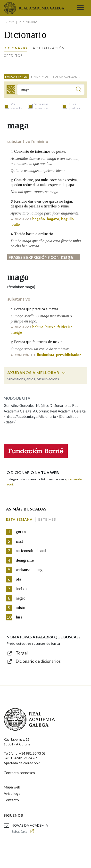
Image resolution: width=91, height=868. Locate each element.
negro (21, 598)
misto (21, 608)
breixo (21, 589)
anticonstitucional (31, 551)
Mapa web (12, 787)
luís (19, 617)
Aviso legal (12, 793)
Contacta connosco (19, 773)
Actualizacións (50, 48)
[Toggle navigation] (80, 8)
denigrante (25, 560)
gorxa (21, 532)
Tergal (22, 653)
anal (19, 541)
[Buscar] (79, 90)
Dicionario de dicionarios (38, 661)
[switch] (64, 373)
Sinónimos (40, 76)
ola (18, 579)
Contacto (11, 800)
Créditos (13, 56)
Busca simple (16, 76)
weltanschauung (29, 570)
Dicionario (15, 48)
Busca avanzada (66, 76)
